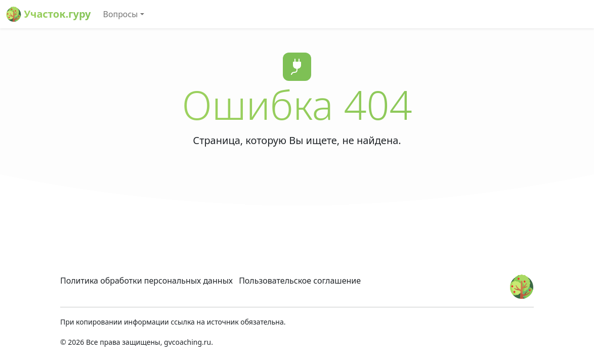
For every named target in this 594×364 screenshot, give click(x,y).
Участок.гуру (49, 14)
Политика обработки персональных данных (146, 281)
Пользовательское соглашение (300, 281)
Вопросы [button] (121, 14)
